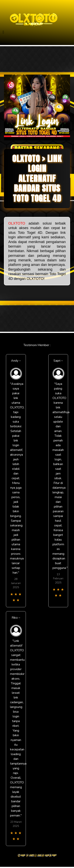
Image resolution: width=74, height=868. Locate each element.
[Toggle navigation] (3, 32)
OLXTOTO (17, 223)
